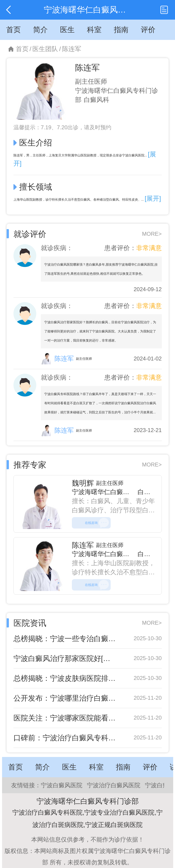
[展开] (153, 198)
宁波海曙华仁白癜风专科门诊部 (117, 492)
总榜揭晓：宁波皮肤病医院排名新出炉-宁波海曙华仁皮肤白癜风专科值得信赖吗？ (65, 678)
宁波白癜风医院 (62, 785)
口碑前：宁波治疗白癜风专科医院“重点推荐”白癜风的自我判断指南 (65, 738)
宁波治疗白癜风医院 (114, 785)
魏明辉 (83, 483)
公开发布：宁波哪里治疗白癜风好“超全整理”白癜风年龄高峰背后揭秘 (65, 698)
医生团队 (45, 49)
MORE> (152, 234)
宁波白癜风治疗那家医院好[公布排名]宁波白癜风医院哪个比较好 (65, 658)
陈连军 (72, 49)
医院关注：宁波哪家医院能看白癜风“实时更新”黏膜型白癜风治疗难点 (65, 718)
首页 (22, 49)
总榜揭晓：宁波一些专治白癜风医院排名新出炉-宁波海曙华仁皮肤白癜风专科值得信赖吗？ (65, 639)
